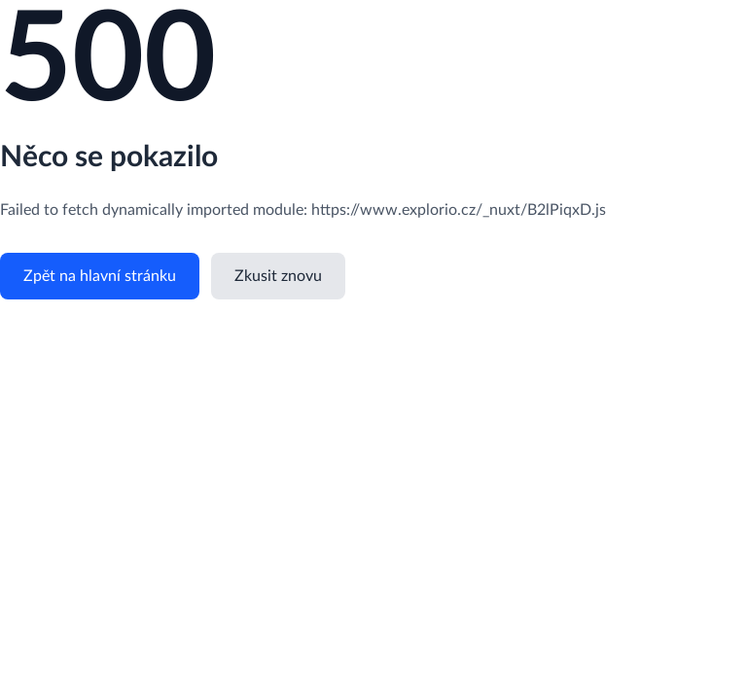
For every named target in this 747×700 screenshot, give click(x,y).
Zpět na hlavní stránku (100, 276)
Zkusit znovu (278, 276)
